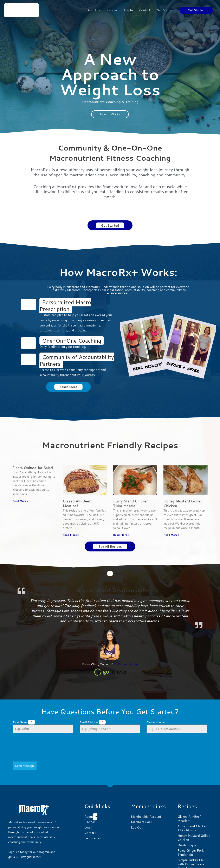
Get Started (165, 10)
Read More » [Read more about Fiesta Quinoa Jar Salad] (20, 501)
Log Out (137, 809)
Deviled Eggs (187, 827)
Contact (145, 10)
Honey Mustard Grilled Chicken (183, 503)
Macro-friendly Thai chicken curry (192, 858)
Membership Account (146, 799)
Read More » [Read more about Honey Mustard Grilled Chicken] (172, 535)
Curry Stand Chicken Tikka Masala (131, 503)
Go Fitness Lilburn (126, 665)
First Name (24, 722)
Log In (128, 10)
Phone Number (156, 722)
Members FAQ (141, 804)
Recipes (112, 10)
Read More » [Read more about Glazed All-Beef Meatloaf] (71, 535)
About (92, 10)
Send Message (25, 750)
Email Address (93, 722)
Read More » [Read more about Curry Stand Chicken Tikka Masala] (121, 535)
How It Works (110, 114)
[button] (196, 10)
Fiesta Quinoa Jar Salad (33, 468)
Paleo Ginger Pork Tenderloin (191, 835)
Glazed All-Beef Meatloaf (77, 503)
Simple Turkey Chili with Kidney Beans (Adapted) (192, 846)
